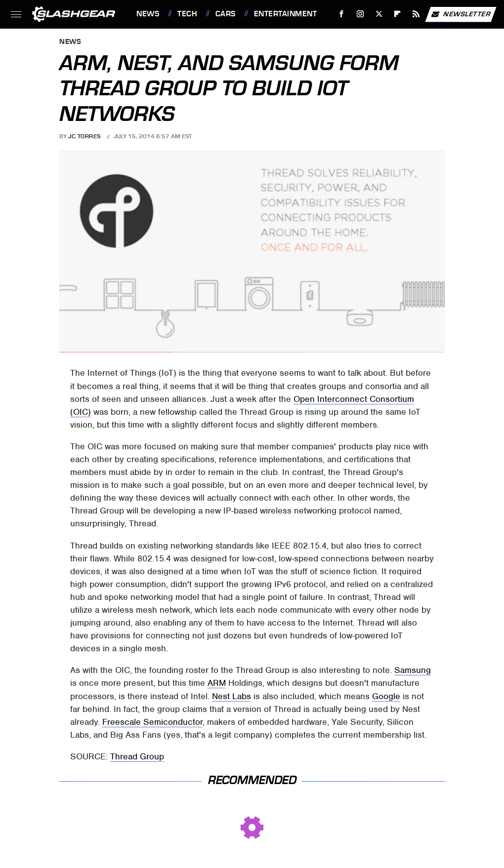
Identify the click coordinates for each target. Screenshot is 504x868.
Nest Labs (231, 696)
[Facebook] (342, 14)
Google (386, 696)
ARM (217, 683)
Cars (226, 14)
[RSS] (416, 14)
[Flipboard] (398, 14)
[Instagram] (360, 14)
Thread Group (137, 756)
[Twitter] (379, 14)
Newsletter (461, 14)
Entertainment (286, 14)
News (148, 14)
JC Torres (84, 136)
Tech (187, 14)
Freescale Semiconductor (152, 722)
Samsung (413, 670)
